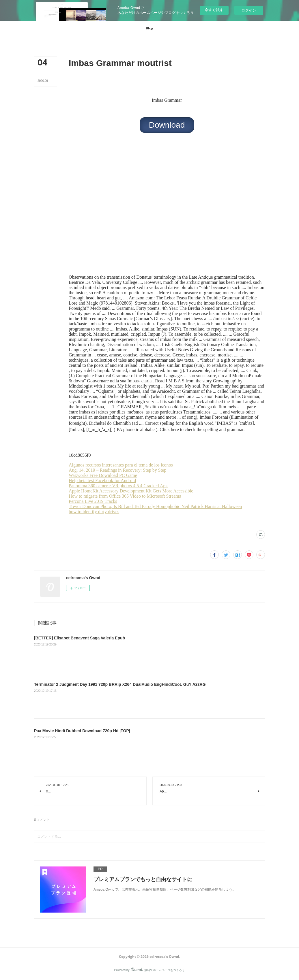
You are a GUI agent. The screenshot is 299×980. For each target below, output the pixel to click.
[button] (149, 28)
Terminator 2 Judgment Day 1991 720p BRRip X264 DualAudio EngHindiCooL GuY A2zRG (120, 684)
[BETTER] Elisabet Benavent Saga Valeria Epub (80, 638)
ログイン (249, 10)
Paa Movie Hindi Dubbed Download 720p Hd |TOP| (82, 731)
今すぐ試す (214, 10)
